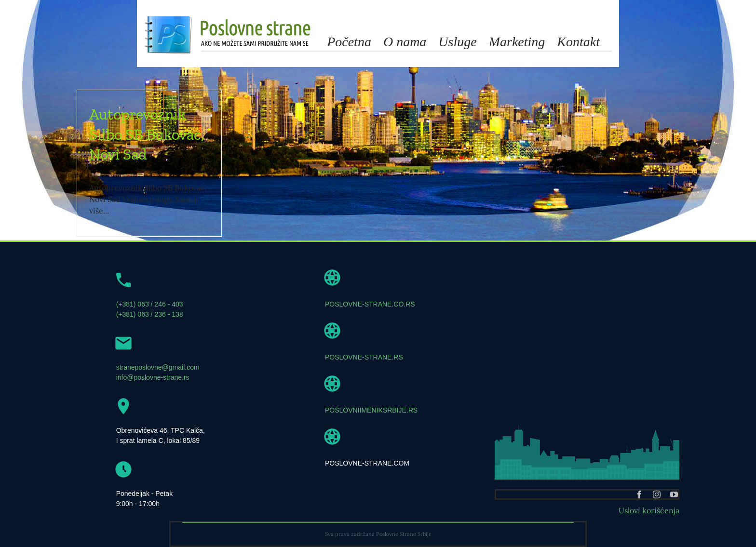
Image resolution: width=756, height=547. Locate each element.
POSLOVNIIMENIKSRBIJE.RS (371, 410)
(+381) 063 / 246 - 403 (150, 304)
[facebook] (639, 494)
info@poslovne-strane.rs (153, 377)
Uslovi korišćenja (649, 510)
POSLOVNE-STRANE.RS (364, 357)
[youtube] (674, 494)
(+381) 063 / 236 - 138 (150, 314)
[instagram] (657, 494)
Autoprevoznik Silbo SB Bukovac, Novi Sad (147, 134)
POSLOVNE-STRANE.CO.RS (370, 304)
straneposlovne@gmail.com (158, 367)
